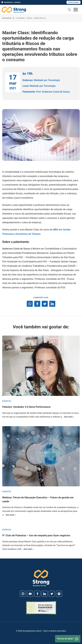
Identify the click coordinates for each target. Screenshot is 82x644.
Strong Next (20, 18)
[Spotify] (59, 594)
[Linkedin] (45, 594)
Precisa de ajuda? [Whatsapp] (68, 639)
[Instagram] (23, 594)
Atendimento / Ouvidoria (11, 2)
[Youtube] (30, 594)
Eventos (29, 18)
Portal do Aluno (74, 2)
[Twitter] (52, 594)
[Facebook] (37, 594)
